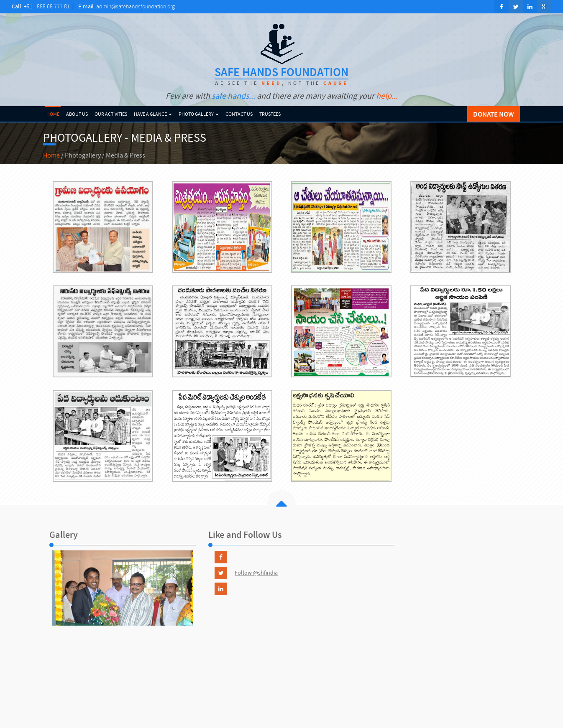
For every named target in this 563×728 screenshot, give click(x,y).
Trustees (270, 114)
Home (53, 114)
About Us (77, 114)
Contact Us (239, 114)
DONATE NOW (494, 114)
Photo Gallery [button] (199, 114)
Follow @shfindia (256, 573)
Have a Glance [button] (153, 114)
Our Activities (111, 114)
